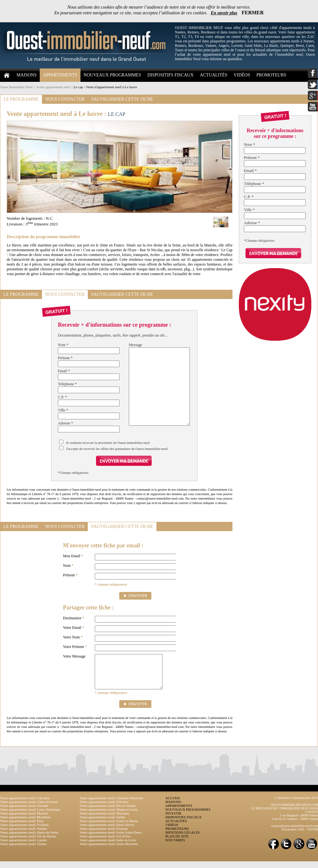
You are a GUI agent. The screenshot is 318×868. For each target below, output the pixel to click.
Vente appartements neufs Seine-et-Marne (109, 828)
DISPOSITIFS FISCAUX (170, 75)
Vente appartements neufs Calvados (25, 805)
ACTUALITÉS (214, 75)
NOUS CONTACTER (65, 99)
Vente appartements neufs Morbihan (25, 824)
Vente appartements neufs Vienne (23, 850)
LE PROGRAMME (21, 99)
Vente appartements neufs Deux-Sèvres (107, 831)
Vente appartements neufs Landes (24, 847)
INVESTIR (173, 820)
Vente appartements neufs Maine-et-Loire (109, 816)
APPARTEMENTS (60, 75)
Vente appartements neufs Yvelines (24, 831)
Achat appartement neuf (53, 87)
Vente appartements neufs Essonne (104, 835)
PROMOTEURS (271, 75)
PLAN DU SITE (177, 843)
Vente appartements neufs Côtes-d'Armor (29, 808)
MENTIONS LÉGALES (183, 839)
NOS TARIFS (175, 847)
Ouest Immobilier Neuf (16, 87)
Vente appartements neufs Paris (22, 828)
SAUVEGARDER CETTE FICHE (122, 99)
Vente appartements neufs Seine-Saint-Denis (111, 839)
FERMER (253, 13)
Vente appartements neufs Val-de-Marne (28, 843)
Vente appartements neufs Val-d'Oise (105, 843)
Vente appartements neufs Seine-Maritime (109, 850)
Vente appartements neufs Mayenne (104, 820)
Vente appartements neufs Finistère (104, 808)
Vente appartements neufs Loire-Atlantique (30, 816)
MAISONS (27, 75)
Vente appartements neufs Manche (24, 820)
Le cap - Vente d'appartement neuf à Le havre (105, 87)
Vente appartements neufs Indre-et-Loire (108, 847)
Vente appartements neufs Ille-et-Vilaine (108, 812)
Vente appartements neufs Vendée (24, 835)
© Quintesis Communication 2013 (296, 804)
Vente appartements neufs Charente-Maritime (111, 805)
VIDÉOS (242, 75)
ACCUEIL (173, 805)
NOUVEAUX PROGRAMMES (112, 75)
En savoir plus (224, 13)
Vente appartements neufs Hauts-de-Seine (29, 839)
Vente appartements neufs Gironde (24, 812)
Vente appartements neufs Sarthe (102, 824)
